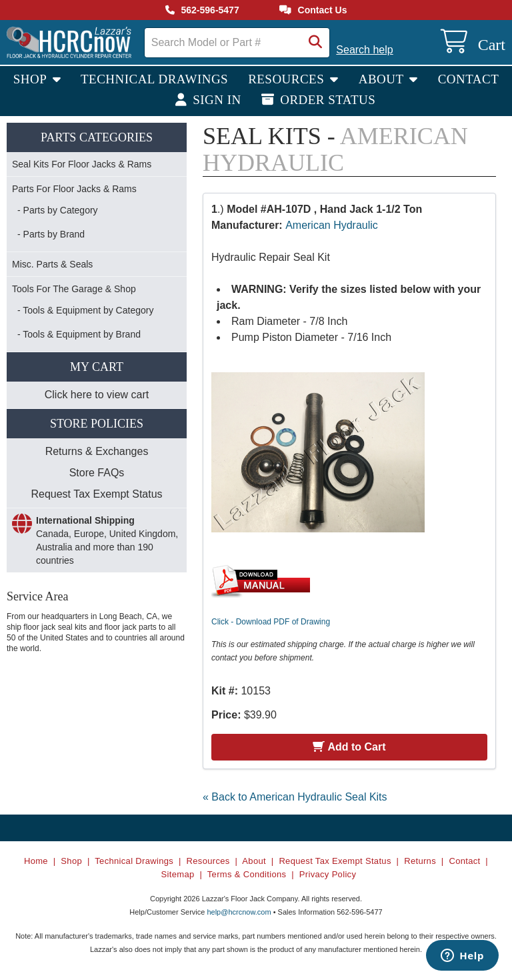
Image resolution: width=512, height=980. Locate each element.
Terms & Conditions (247, 874)
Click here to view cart (97, 395)
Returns (420, 861)
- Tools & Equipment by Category (85, 310)
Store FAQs (97, 473)
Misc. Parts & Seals (52, 264)
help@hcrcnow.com (239, 912)
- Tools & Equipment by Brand (79, 334)
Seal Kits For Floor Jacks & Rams (82, 164)
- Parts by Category (58, 210)
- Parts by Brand (51, 234)
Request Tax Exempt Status (96, 494)
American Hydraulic (332, 225)
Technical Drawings (154, 79)
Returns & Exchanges (97, 451)
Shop (32, 79)
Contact (469, 79)
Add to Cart (349, 747)
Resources (288, 79)
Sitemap (178, 874)
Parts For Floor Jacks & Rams (74, 189)
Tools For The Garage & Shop (74, 289)
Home (36, 861)
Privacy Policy (328, 874)
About (383, 79)
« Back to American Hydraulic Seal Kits (295, 797)
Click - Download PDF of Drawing (271, 622)
